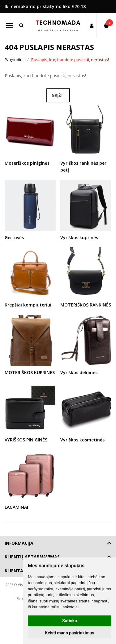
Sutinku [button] (70, 621)
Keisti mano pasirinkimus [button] (69, 633)
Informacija (19, 543)
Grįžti (58, 95)
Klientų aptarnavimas (32, 557)
